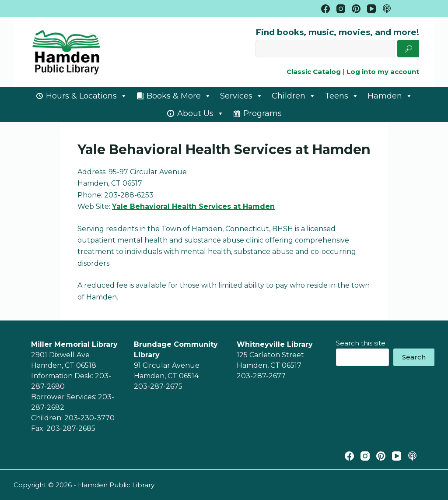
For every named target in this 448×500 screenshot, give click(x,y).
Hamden (390, 96)
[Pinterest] (356, 9)
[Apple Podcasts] (387, 9)
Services (241, 96)
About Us (201, 113)
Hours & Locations (87, 96)
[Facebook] (325, 9)
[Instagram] (341, 9)
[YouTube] (371, 9)
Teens (342, 96)
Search (414, 357)
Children (294, 96)
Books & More (179, 96)
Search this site (361, 343)
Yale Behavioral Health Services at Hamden (193, 206)
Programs (262, 113)
